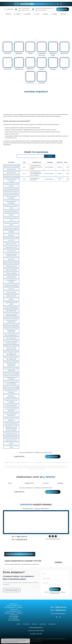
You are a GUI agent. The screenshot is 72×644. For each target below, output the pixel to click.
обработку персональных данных (58, 593)
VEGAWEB (41, 630)
